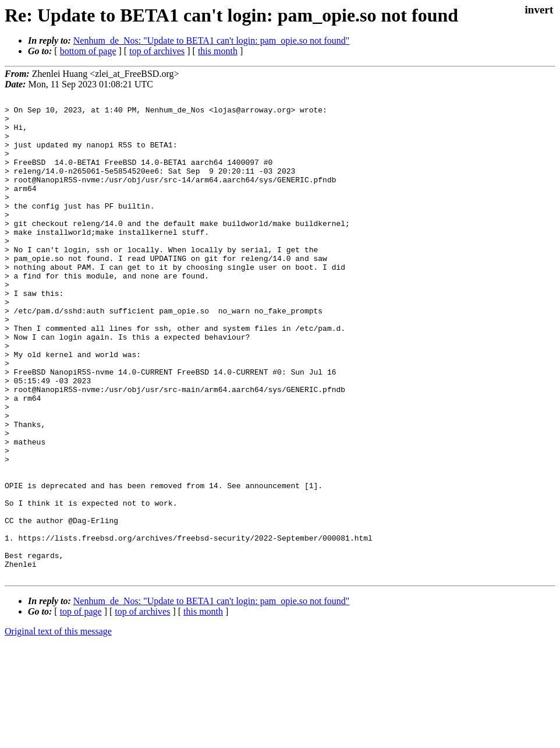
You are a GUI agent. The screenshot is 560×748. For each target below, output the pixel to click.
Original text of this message (58, 727)
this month (218, 51)
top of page (81, 708)
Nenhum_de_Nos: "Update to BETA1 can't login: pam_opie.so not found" (212, 40)
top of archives (157, 51)
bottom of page (88, 51)
